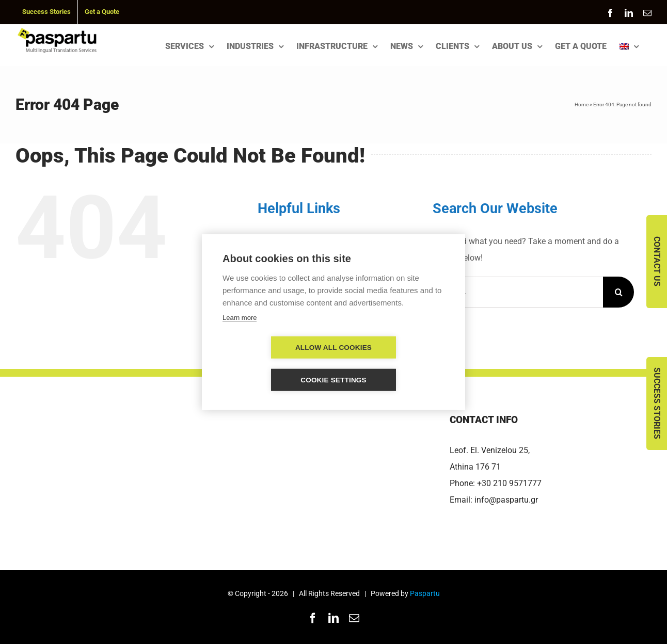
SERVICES (291, 241)
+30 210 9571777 (509, 483)
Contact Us (657, 261)
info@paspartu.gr (506, 500)
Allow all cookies (274, 364)
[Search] (618, 292)
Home (582, 104)
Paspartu (425, 593)
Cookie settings (393, 364)
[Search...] (518, 292)
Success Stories (657, 403)
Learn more (240, 334)
